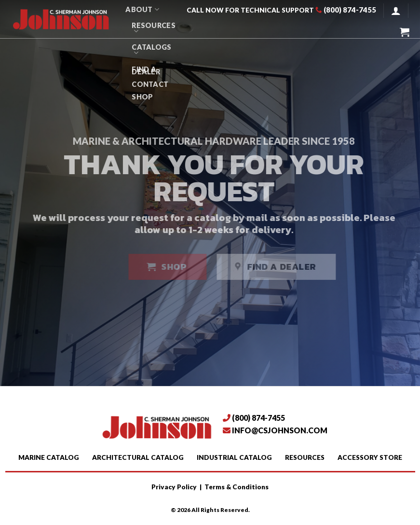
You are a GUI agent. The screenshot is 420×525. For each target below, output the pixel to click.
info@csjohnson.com (280, 430)
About (142, 9)
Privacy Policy (174, 487)
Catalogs (151, 50)
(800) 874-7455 (350, 10)
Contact (150, 84)
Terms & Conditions (237, 487)
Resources (154, 28)
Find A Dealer (146, 70)
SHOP (142, 97)
